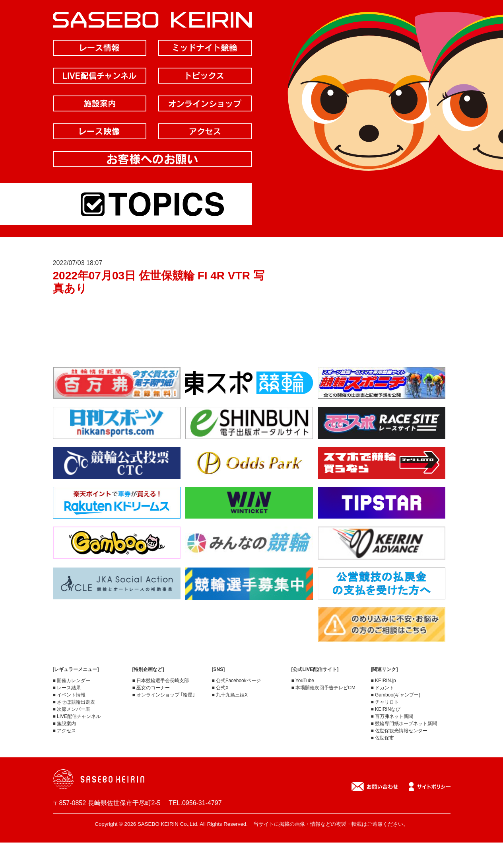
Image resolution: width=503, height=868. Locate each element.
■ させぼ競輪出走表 (74, 702)
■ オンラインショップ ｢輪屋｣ (164, 695)
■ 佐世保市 (383, 738)
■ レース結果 (67, 688)
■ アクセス (65, 731)
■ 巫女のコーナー (151, 688)
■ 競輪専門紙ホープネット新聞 (404, 724)
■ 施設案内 (65, 724)
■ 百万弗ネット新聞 (392, 716)
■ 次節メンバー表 (72, 709)
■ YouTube (303, 681)
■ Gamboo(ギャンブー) (396, 695)
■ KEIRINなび (386, 709)
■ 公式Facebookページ (236, 681)
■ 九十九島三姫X (230, 695)
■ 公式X (220, 688)
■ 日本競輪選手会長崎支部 (161, 681)
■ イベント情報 (69, 695)
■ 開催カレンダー (72, 681)
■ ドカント (383, 688)
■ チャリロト (385, 702)
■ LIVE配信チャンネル (77, 716)
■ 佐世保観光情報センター (399, 731)
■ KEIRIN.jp (384, 681)
